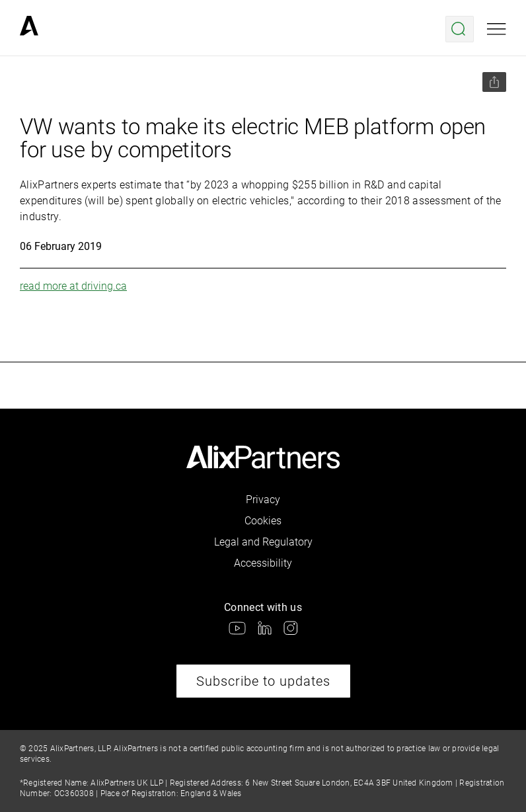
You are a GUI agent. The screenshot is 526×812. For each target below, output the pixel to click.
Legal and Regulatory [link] (263, 542)
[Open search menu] (460, 29)
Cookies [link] (263, 521)
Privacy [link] (263, 500)
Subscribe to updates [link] (263, 681)
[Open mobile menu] (497, 29)
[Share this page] (494, 82)
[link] (29, 29)
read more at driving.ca (73, 286)
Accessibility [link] (263, 563)
